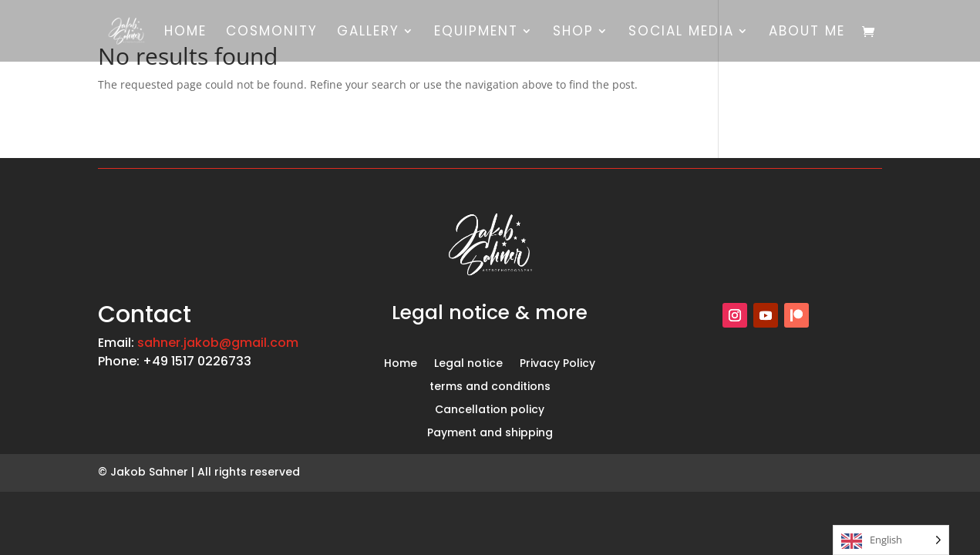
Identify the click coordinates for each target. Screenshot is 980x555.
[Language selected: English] (891, 540)
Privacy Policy (557, 364)
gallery (368, 33)
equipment (476, 33)
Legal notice (468, 364)
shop (573, 33)
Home (185, 33)
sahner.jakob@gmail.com (218, 343)
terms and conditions (490, 387)
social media (681, 33)
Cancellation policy (490, 410)
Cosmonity (272, 33)
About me (807, 33)
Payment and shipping (490, 434)
